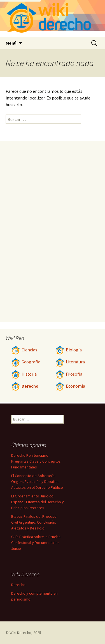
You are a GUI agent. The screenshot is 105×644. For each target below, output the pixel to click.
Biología (69, 350)
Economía (70, 386)
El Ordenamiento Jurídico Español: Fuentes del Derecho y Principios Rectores (38, 502)
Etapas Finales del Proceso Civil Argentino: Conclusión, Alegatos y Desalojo (34, 522)
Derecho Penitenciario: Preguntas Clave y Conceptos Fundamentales (36, 461)
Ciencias (24, 350)
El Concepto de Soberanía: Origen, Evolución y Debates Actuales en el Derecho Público (37, 482)
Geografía (26, 362)
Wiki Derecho (20, 633)
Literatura (70, 362)
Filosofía (69, 374)
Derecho (25, 386)
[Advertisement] (53, 231)
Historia (24, 374)
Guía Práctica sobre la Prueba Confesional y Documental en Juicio (36, 543)
